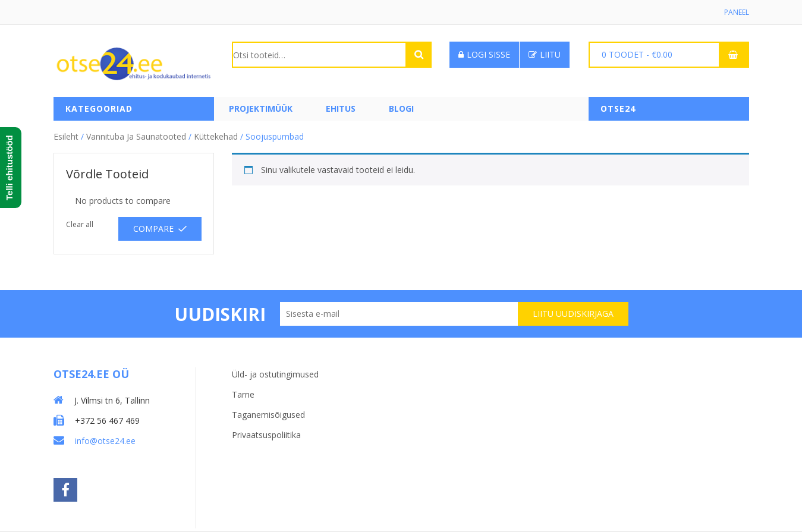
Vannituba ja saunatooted (136, 136)
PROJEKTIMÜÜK (261, 108)
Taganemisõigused (268, 415)
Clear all (80, 224)
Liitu (545, 54)
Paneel (737, 12)
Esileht (66, 136)
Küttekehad (216, 136)
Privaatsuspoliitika (266, 435)
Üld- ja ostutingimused (275, 374)
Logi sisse (484, 54)
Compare (153, 229)
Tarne (243, 394)
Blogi (401, 108)
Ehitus (341, 108)
